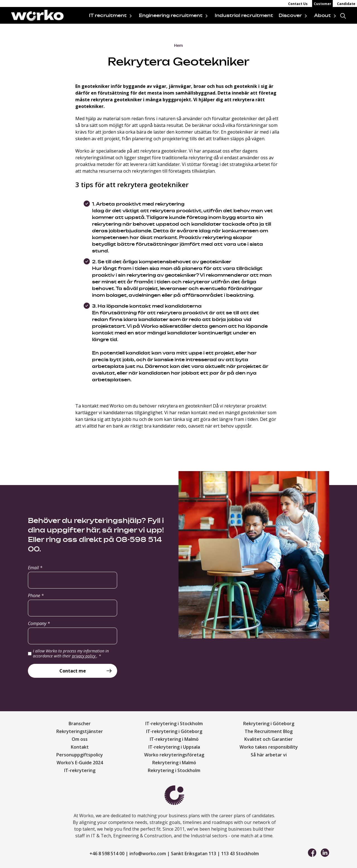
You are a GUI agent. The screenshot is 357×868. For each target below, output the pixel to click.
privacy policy (84, 656)
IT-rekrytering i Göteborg (174, 731)
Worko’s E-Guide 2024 (80, 763)
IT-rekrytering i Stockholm (174, 724)
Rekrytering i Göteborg (269, 724)
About (322, 15)
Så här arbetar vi (269, 755)
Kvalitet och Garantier (269, 739)
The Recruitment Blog (269, 731)
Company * (39, 623)
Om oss (80, 739)
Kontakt (80, 747)
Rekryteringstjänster (80, 731)
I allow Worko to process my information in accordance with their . (71, 653)
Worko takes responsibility (269, 747)
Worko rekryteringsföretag (174, 755)
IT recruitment (108, 15)
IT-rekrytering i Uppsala (174, 747)
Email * (35, 568)
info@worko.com (148, 853)
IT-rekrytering (80, 770)
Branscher (80, 724)
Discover (290, 15)
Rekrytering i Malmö (174, 763)
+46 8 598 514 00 (107, 853)
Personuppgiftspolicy (80, 755)
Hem (178, 45)
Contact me (73, 671)
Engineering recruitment (171, 15)
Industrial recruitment (244, 15)
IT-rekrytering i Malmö (174, 739)
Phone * (36, 595)
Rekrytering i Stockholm (174, 770)
